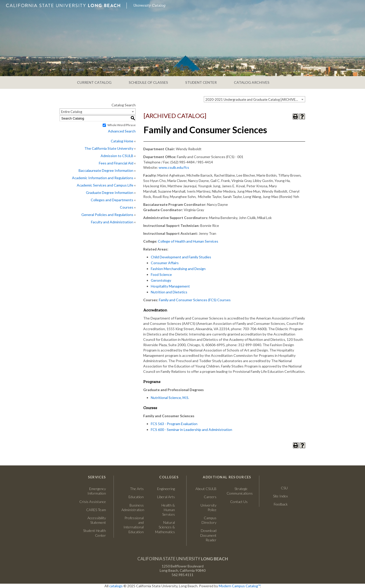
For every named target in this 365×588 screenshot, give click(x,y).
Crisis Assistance (93, 502)
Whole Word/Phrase (122, 125)
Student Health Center (95, 533)
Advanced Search (122, 131)
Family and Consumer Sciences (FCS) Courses (195, 300)
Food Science (161, 274)
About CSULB (206, 489)
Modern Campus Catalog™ (239, 586)
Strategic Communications (237, 491)
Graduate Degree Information (110, 192)
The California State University (109, 148)
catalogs (116, 586)
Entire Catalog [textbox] (72, 112)
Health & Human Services (168, 510)
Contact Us (237, 502)
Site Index (280, 496)
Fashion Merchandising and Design (178, 269)
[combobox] (254, 99)
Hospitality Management (170, 286)
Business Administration (133, 507)
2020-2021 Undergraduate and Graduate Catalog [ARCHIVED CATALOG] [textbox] (255, 99)
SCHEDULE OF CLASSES (148, 82)
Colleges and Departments (112, 200)
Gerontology (161, 280)
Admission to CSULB (117, 156)
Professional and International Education (134, 525)
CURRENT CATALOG (94, 82)
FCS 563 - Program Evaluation (174, 424)
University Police (208, 507)
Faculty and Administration (112, 222)
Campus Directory (209, 520)
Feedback (281, 504)
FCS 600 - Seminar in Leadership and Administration (191, 430)
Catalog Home (122, 141)
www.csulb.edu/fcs (174, 167)
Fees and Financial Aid (116, 163)
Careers (205, 497)
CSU (284, 488)
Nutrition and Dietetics (169, 292)
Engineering (166, 489)
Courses (127, 207)
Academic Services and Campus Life (105, 185)
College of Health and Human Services (188, 241)
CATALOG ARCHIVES (252, 82)
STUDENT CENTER (201, 82)
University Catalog (149, 5)
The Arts (137, 489)
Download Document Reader (208, 535)
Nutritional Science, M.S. (170, 398)
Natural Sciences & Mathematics (165, 527)
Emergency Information (97, 491)
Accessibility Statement (97, 520)
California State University (183, 559)
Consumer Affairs (165, 263)
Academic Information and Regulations (103, 178)
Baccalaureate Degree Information (106, 170)
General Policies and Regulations (107, 215)
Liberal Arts (166, 497)
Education (136, 497)
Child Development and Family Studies (181, 257)
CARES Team (96, 510)
